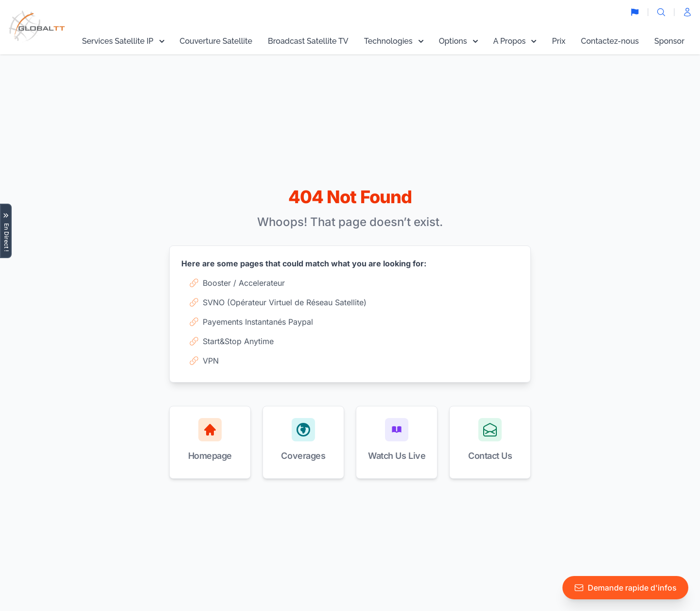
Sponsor (669, 41)
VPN (204, 361)
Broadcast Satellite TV (308, 41)
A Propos (515, 41)
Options (458, 41)
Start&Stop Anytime (231, 341)
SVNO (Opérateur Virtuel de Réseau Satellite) (278, 302)
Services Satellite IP (123, 41)
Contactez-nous (610, 41)
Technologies (394, 41)
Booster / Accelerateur (237, 283)
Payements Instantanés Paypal (251, 322)
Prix (559, 41)
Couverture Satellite (216, 41)
